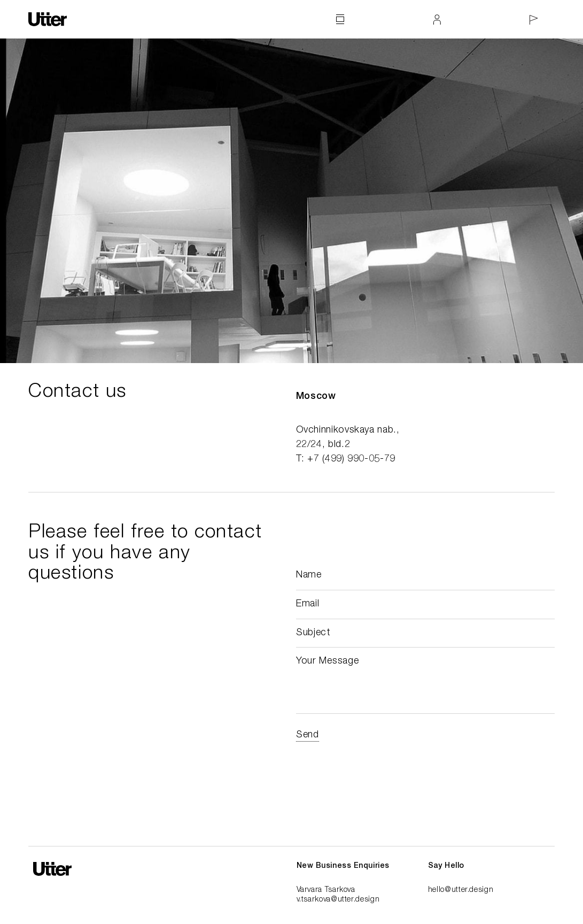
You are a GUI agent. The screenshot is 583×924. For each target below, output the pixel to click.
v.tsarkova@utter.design (338, 900)
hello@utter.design (461, 890)
